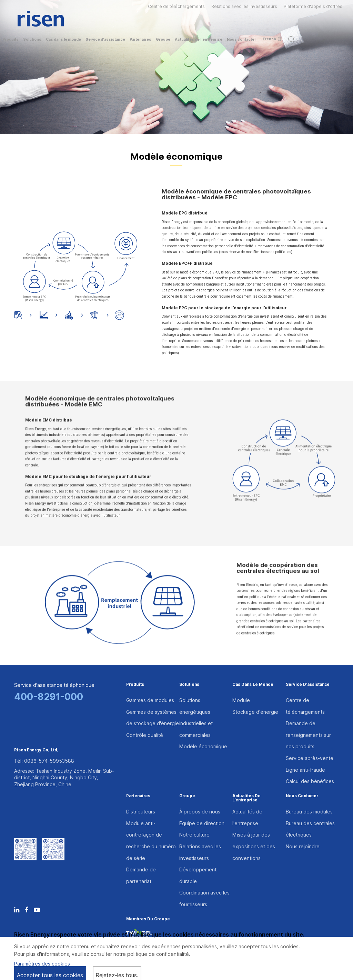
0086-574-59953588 (49, 761)
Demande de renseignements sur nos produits (308, 735)
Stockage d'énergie (255, 712)
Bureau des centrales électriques (310, 829)
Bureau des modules (309, 812)
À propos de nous (200, 812)
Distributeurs (141, 812)
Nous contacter (302, 796)
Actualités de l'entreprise (246, 798)
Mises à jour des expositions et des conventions (254, 846)
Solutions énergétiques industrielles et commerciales (196, 718)
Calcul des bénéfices (310, 781)
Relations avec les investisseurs (244, 7)
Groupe (187, 796)
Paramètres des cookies (42, 964)
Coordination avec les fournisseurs (204, 899)
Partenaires (138, 796)
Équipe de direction (202, 823)
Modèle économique (203, 747)
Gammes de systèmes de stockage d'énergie (153, 718)
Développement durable (198, 876)
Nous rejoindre (303, 847)
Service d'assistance (308, 685)
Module (241, 700)
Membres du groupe (148, 919)
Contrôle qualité (145, 735)
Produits (135, 685)
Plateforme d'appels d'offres (313, 7)
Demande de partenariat (141, 876)
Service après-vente (310, 758)
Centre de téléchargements (176, 7)
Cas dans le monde (253, 685)
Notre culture (194, 835)
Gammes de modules (150, 700)
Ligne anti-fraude (305, 770)
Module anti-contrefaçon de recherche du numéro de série (151, 841)
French (272, 39)
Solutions (189, 685)
